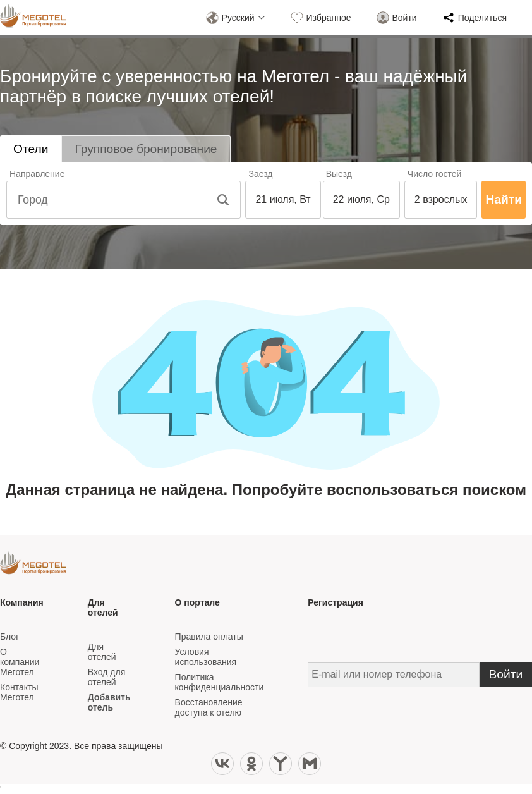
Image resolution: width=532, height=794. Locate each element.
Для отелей (102, 652)
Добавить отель (109, 702)
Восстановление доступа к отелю (209, 707)
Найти (504, 199)
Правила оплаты (209, 637)
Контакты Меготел (19, 692)
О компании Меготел (20, 662)
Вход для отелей (106, 677)
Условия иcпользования (206, 657)
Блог (9, 637)
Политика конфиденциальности (220, 682)
